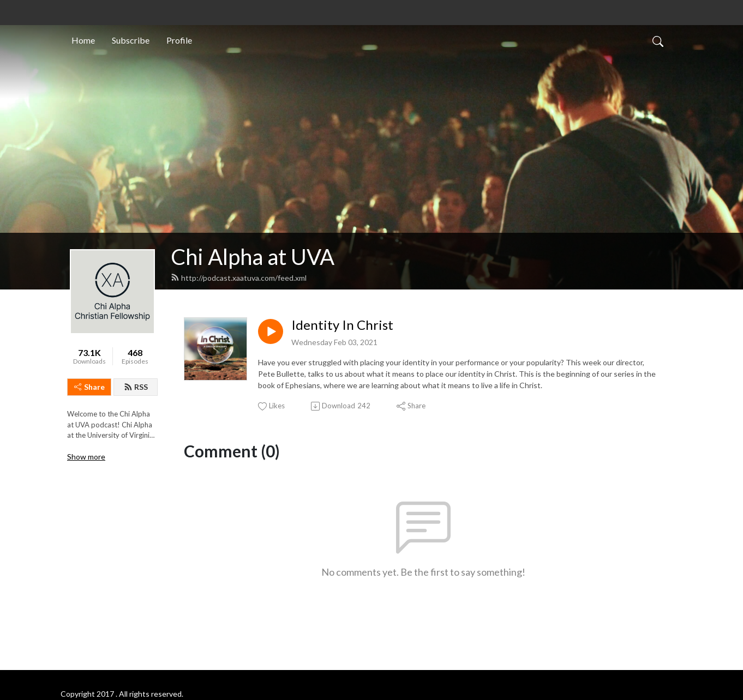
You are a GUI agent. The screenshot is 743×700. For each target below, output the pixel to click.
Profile (179, 40)
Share (89, 387)
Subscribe (131, 40)
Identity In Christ (342, 325)
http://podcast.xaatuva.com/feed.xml (239, 278)
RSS (136, 387)
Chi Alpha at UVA (253, 257)
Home (83, 40)
